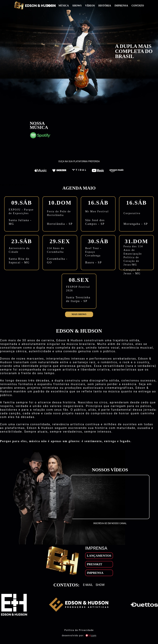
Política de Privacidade (79, 630)
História (105, 6)
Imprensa (121, 6)
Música (64, 6)
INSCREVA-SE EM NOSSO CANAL (110, 523)
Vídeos (90, 6)
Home (51, 6)
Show (100, 585)
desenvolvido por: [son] (79, 636)
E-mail (88, 585)
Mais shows (79, 314)
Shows (77, 6)
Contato (138, 6)
